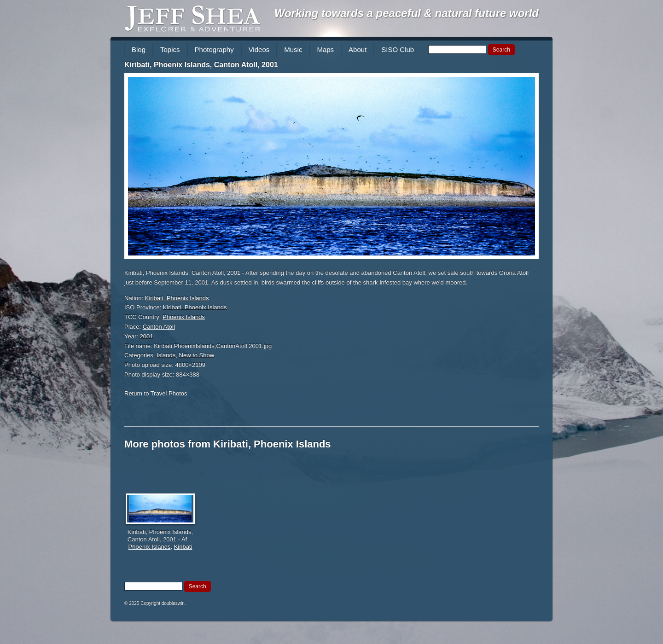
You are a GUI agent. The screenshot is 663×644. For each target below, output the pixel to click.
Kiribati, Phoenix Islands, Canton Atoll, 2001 (201, 65)
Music (293, 49)
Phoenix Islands (184, 317)
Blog (139, 49)
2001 (147, 336)
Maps (325, 49)
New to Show (197, 355)
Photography (214, 49)
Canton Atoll (159, 327)
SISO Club (398, 49)
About (358, 49)
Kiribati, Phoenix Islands (177, 298)
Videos (259, 49)
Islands (166, 355)
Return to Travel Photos (156, 393)
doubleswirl (173, 603)
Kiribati (183, 547)
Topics (170, 49)
